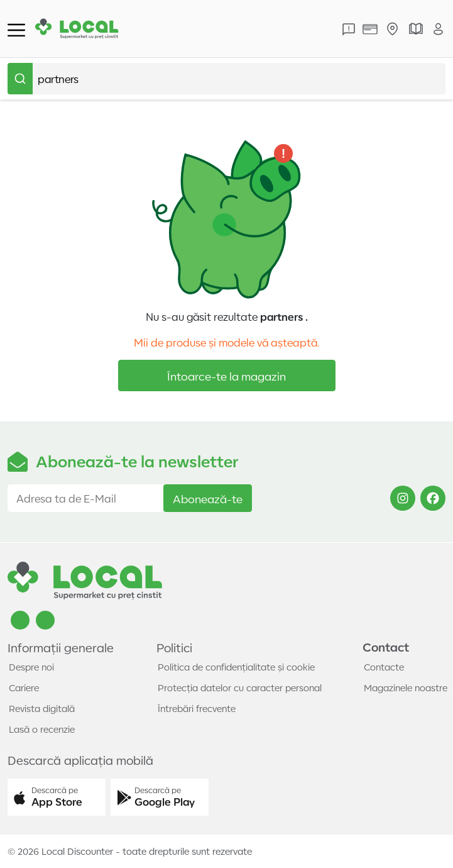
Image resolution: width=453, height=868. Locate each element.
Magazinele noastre (406, 687)
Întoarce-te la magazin (227, 376)
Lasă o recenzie (42, 729)
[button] (57, 798)
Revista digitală (42, 708)
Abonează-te (208, 498)
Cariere (24, 687)
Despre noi (31, 667)
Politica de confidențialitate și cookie (236, 667)
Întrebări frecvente (197, 708)
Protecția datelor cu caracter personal (240, 687)
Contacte (384, 667)
